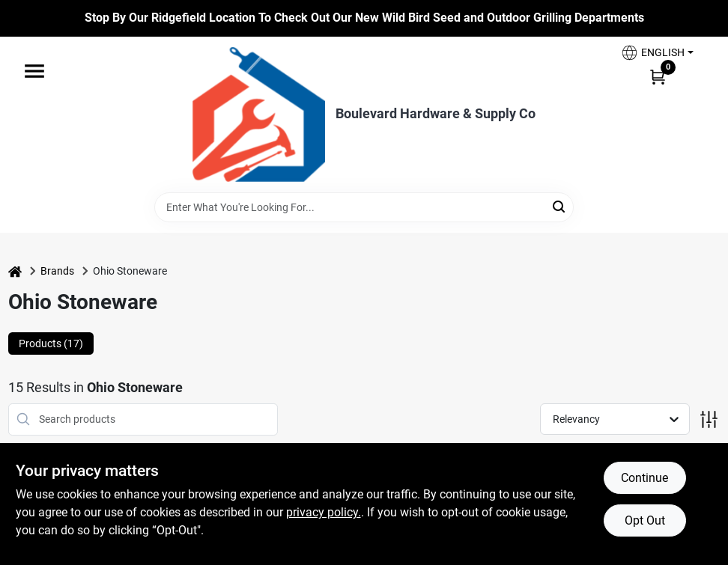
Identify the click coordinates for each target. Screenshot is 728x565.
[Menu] (34, 71)
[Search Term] (364, 207)
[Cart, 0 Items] (658, 76)
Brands (57, 271)
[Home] (15, 271)
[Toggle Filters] (709, 419)
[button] (657, 53)
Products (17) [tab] (51, 343)
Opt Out (645, 520)
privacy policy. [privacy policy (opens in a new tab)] (324, 512)
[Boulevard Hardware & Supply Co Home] (259, 114)
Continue (644, 478)
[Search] (560, 206)
